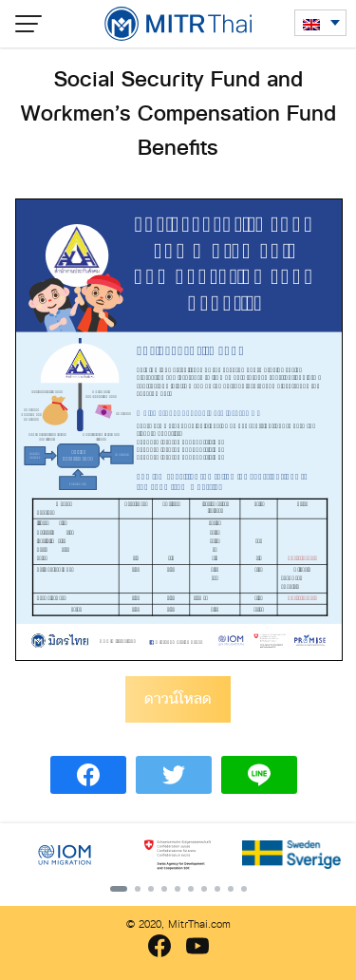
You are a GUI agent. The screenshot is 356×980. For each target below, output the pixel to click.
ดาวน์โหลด (178, 698)
